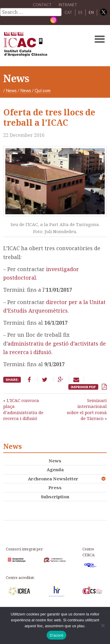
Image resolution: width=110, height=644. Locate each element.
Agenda (55, 469)
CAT (68, 12)
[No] (103, 625)
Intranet (68, 5)
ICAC (44, 46)
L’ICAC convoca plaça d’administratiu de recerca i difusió (23, 409)
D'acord (56, 635)
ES (80, 12)
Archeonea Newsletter (53, 479)
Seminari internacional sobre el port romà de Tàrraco (87, 409)
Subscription (55, 497)
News (11, 90)
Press (55, 487)
